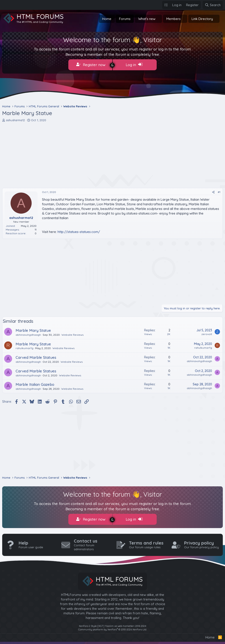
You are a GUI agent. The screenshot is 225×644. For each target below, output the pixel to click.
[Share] (213, 192)
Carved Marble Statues (36, 357)
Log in (134, 65)
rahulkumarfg (24, 348)
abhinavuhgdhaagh (28, 335)
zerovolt (207, 334)
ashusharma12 (15, 120)
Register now (91, 65)
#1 (219, 192)
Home (107, 19)
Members (173, 19)
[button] (159, 19)
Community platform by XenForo (112, 629)
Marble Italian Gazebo (35, 384)
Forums (125, 19)
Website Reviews (73, 335)
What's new (147, 19)
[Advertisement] (112, 155)
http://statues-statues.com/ (79, 232)
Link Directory (202, 19)
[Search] (213, 5)
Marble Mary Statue (33, 330)
